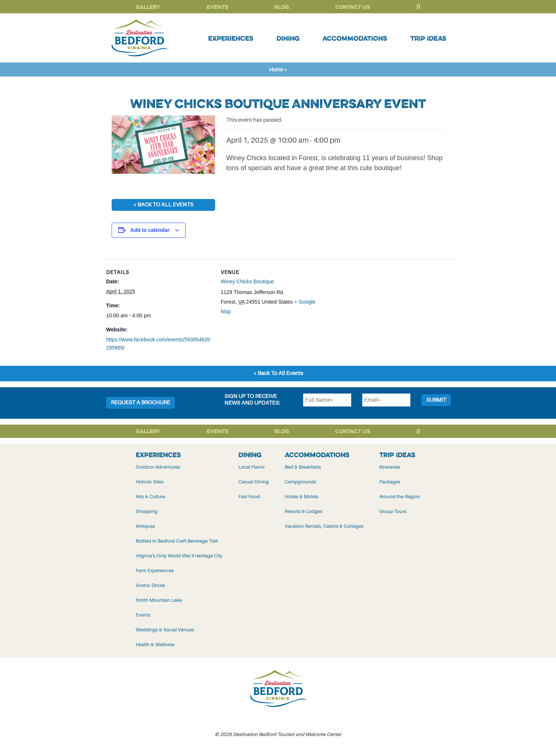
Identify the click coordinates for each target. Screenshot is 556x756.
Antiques (145, 526)
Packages (390, 482)
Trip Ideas (428, 38)
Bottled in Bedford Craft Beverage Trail (177, 541)
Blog (282, 7)
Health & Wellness (155, 644)
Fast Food (249, 497)
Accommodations (355, 38)
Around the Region (400, 497)
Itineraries (390, 467)
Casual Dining (254, 482)
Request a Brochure (140, 403)
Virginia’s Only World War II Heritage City (179, 556)
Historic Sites (150, 482)
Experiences (231, 38)
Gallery (148, 7)
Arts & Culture (150, 497)
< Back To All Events (163, 205)
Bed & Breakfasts (303, 467)
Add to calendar (150, 230)
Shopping (147, 511)
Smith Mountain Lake (159, 600)
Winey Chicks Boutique (247, 281)
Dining (288, 38)
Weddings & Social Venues (165, 630)
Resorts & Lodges (304, 511)
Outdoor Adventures (158, 467)
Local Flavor (252, 467)
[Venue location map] (374, 310)
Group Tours (393, 511)
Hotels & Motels (301, 497)
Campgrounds (300, 482)
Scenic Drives (150, 585)
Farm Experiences (155, 571)
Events (217, 7)
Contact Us (353, 7)
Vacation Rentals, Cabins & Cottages (324, 526)
